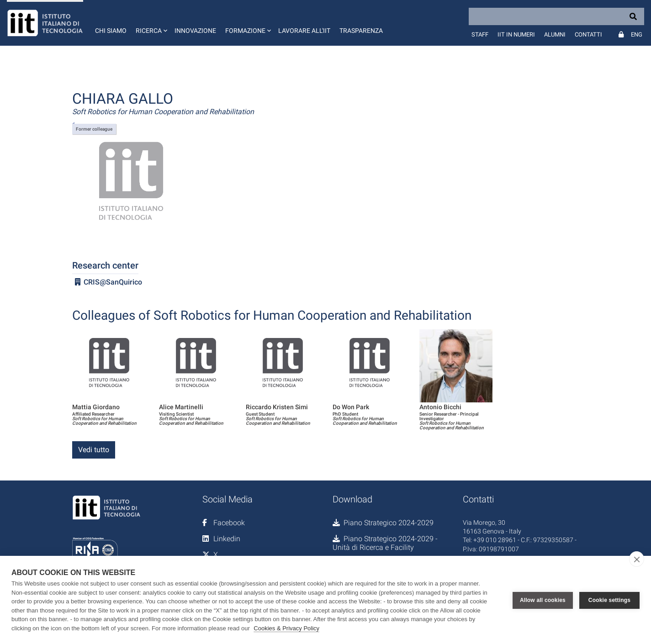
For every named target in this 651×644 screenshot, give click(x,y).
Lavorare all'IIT (304, 31)
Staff (480, 34)
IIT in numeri (516, 34)
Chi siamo (111, 31)
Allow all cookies (543, 600)
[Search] (556, 16)
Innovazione (195, 31)
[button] (151, 23)
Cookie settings (609, 600)
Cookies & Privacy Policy (286, 628)
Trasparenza (361, 31)
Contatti (588, 34)
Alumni (555, 34)
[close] (637, 559)
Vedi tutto (94, 450)
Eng (637, 34)
